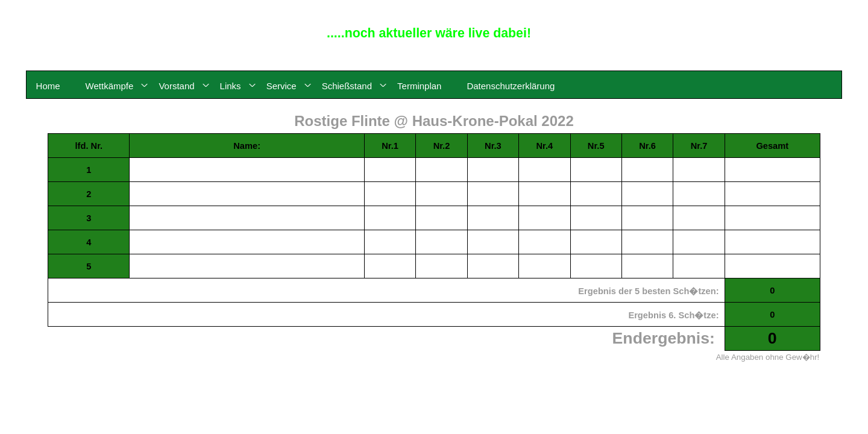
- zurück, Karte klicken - (434, 381)
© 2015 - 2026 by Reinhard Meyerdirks (815, 8)
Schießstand (347, 86)
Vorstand (176, 86)
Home (48, 86)
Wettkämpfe (110, 86)
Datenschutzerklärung (511, 86)
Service (281, 86)
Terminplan (419, 86)
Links (231, 86)
